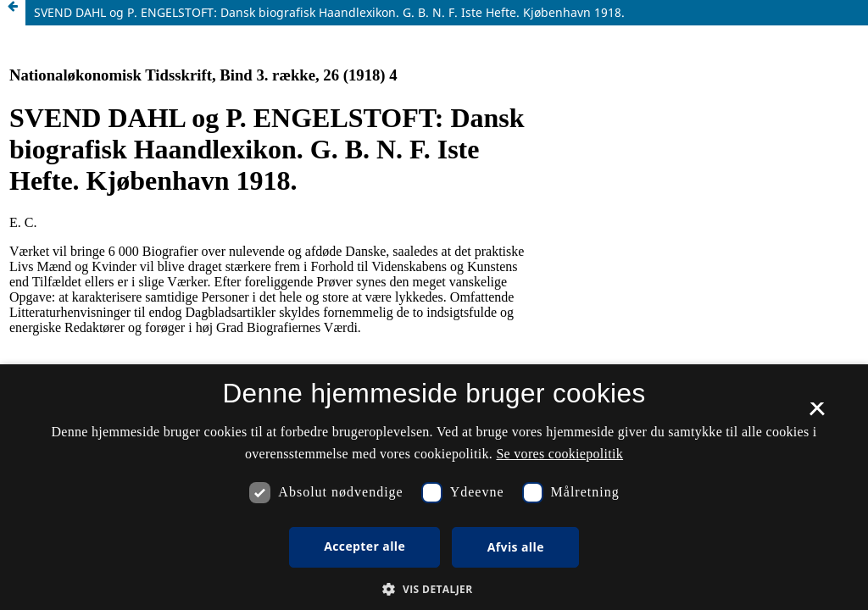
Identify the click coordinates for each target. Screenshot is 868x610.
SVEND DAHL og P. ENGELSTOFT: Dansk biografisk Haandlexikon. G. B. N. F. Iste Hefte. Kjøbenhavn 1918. (329, 12)
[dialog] (434, 487)
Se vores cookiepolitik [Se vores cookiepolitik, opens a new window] (559, 454)
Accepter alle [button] (364, 546)
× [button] (817, 414)
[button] (434, 589)
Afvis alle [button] (516, 547)
